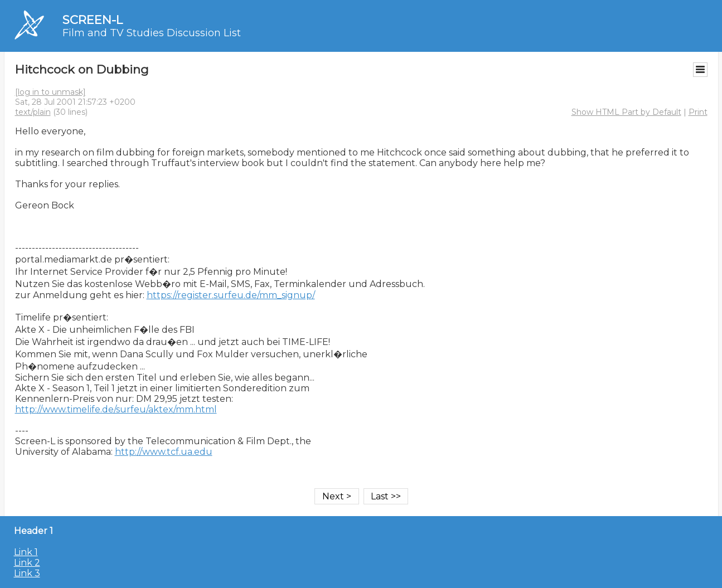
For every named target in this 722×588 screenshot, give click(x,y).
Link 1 (26, 552)
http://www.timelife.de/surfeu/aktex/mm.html (116, 409)
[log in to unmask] (50, 92)
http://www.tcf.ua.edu (164, 452)
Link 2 (27, 563)
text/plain (33, 112)
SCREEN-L (93, 20)
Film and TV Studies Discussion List (152, 33)
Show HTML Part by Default (626, 112)
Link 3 (27, 573)
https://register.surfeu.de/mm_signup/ (231, 295)
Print (698, 112)
